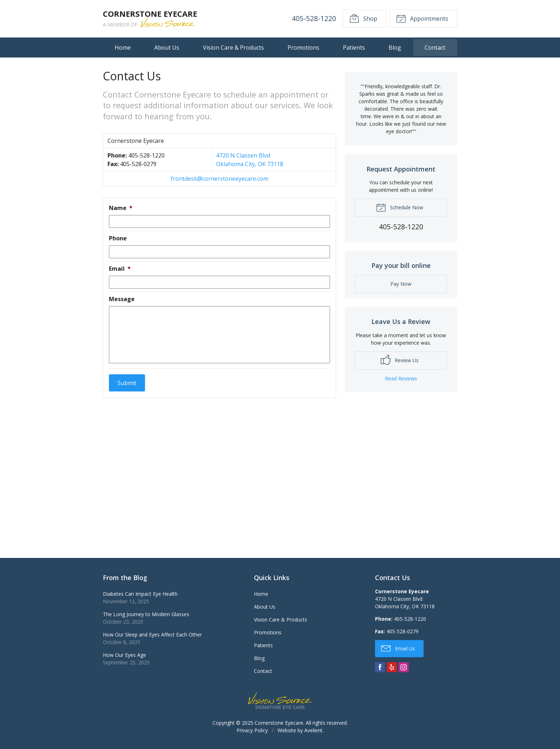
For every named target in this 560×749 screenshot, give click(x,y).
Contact (435, 48)
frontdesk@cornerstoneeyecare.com (219, 179)
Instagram (404, 667)
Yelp (392, 667)
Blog (395, 48)
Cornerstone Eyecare (279, 723)
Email (120, 269)
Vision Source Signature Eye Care (280, 701)
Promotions (303, 48)
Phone (118, 238)
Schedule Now (400, 207)
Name (121, 208)
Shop (363, 18)
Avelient (313, 730)
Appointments (422, 18)
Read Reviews (401, 378)
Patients (354, 48)
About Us (167, 48)
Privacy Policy (252, 730)
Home (123, 48)
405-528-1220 (314, 18)
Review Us (400, 360)
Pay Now (401, 284)
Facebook (380, 667)
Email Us (398, 648)
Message (122, 299)
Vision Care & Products (233, 48)
